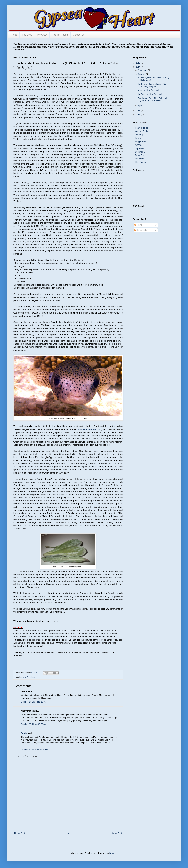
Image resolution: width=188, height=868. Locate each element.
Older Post (117, 833)
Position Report (60, 35)
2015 (138, 63)
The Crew (42, 35)
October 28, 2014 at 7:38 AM (34, 724)
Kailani (138, 138)
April (140, 106)
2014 (138, 67)
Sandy (24, 733)
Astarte (138, 145)
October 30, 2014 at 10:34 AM (34, 749)
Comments (141, 230)
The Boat (27, 35)
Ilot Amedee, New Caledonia (150, 94)
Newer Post (19, 833)
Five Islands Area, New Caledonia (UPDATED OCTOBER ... (153, 99)
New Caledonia (29, 677)
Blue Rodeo (140, 162)
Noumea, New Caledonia (149, 90)
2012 (138, 110)
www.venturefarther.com (89, 429)
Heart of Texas (142, 128)
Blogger (113, 853)
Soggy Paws (141, 142)
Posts (138, 225)
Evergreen (140, 159)
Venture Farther (142, 131)
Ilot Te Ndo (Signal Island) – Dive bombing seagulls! (152, 85)
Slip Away (139, 148)
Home (14, 35)
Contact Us (79, 35)
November (143, 70)
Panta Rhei (140, 155)
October (142, 74)
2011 (138, 114)
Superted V (140, 152)
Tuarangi (139, 135)
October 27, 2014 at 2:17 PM (34, 702)
